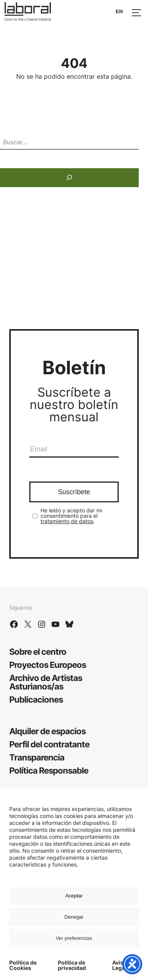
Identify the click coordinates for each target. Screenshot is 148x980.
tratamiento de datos (67, 521)
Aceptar (74, 896)
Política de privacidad (72, 965)
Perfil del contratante (49, 744)
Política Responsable (49, 770)
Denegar (74, 917)
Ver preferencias (74, 938)
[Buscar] (69, 178)
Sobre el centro (38, 652)
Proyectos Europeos (48, 665)
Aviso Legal (119, 965)
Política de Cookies (23, 965)
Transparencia (37, 757)
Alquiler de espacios (47, 731)
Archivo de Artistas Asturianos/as (46, 682)
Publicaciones (36, 700)
